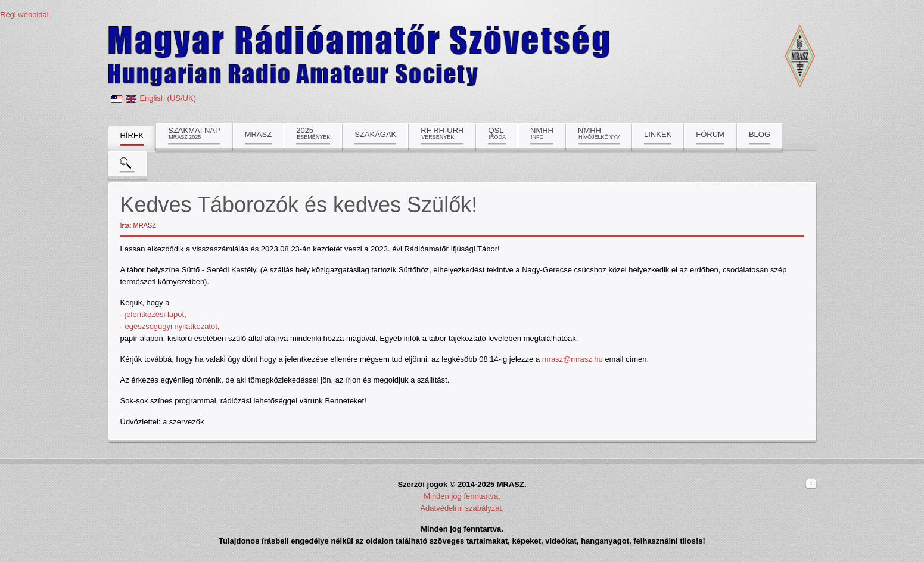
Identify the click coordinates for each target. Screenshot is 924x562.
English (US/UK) (168, 98)
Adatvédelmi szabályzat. (462, 508)
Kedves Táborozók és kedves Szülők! (299, 205)
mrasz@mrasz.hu (573, 359)
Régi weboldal (24, 15)
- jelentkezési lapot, (153, 314)
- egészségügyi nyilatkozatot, (170, 326)
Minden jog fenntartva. (462, 496)
